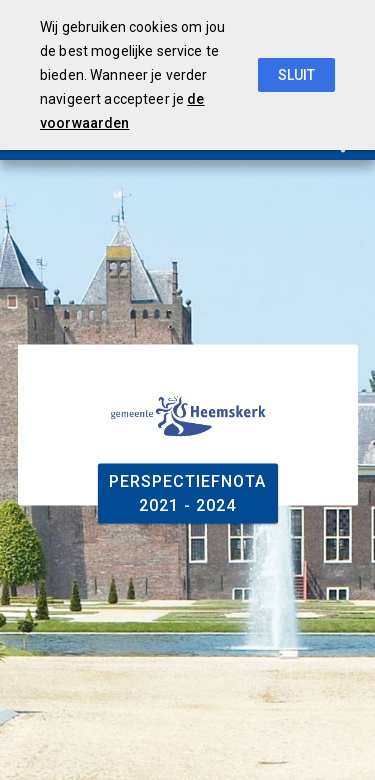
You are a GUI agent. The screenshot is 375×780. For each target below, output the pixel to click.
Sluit (296, 75)
